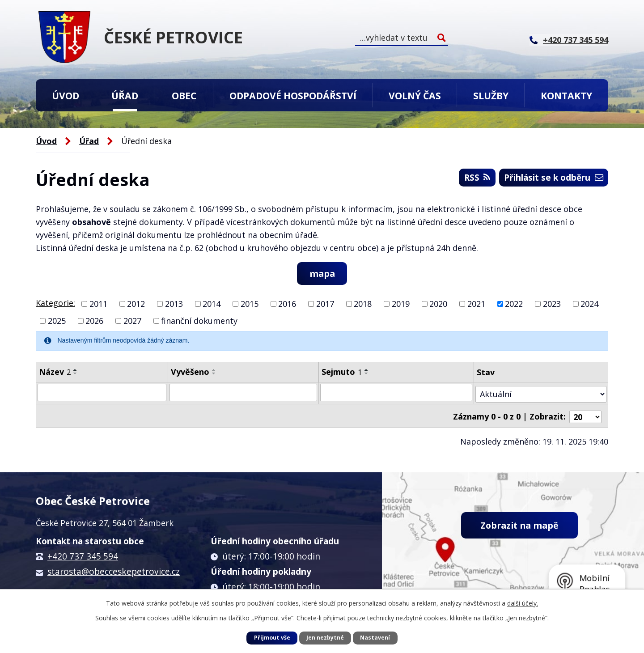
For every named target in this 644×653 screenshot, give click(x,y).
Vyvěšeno (191, 372)
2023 (552, 304)
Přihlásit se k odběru (548, 179)
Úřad (125, 95)
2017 (325, 304)
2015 (250, 304)
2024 (589, 304)
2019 (401, 304)
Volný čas (415, 95)
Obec (184, 95)
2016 (287, 304)
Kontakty (566, 95)
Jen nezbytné (325, 638)
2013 (174, 304)
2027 (132, 321)
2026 (94, 321)
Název (55, 372)
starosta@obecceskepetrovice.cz (114, 568)
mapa (322, 273)
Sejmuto (342, 372)
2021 (476, 304)
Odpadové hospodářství (293, 95)
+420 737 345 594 (83, 553)
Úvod (66, 95)
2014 (212, 304)
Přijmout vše (272, 638)
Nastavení (375, 638)
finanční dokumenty (199, 321)
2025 (57, 321)
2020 (438, 304)
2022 (514, 304)
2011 (98, 304)
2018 (363, 304)
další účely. (523, 603)
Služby (491, 95)
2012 (136, 304)
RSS (465, 179)
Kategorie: (55, 303)
